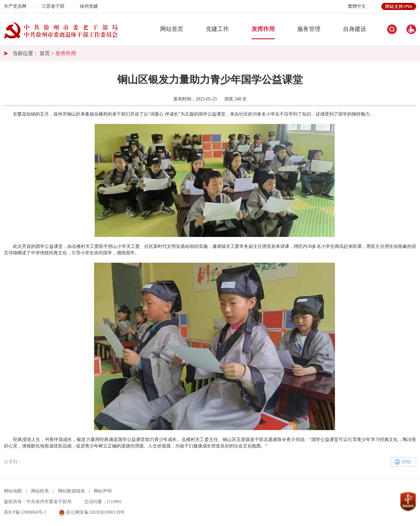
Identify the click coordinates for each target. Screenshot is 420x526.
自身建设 (355, 29)
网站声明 (103, 491)
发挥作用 (263, 29)
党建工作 (217, 29)
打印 (406, 462)
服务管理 (309, 29)
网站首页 (172, 29)
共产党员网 (15, 6)
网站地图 (13, 491)
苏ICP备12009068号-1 (25, 512)
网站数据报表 (72, 491)
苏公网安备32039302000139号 (92, 512)
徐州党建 (89, 6)
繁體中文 (357, 6)
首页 (45, 53)
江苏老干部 (53, 6)
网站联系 (40, 491)
